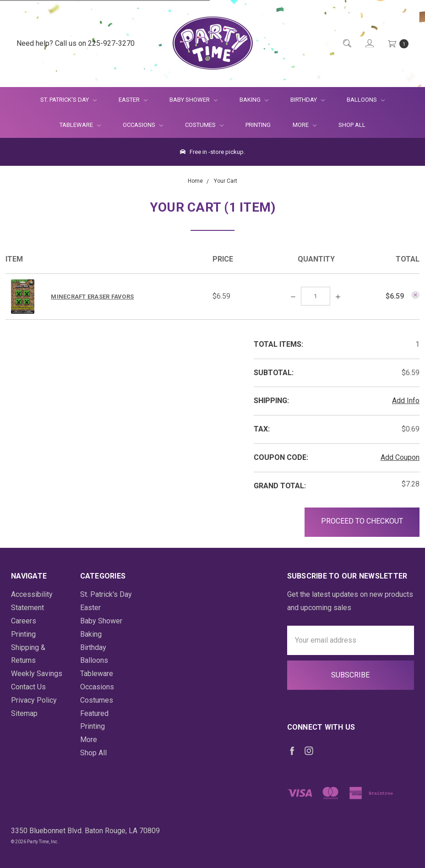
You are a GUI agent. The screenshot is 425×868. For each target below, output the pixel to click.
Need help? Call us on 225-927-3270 (76, 43)
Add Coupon (400, 457)
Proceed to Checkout (362, 521)
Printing (258, 125)
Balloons (366, 100)
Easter (133, 100)
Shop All (352, 125)
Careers (24, 621)
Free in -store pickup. (212, 152)
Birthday (308, 100)
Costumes (204, 125)
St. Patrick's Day (68, 100)
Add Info (406, 401)
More (299, 125)
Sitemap (24, 713)
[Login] (369, 44)
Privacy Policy (34, 700)
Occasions (143, 125)
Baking (254, 100)
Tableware (80, 125)
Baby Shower (193, 100)
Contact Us (28, 687)
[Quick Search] (346, 44)
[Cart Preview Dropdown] (398, 44)
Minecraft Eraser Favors (92, 297)
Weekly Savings (37, 674)
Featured (94, 713)
